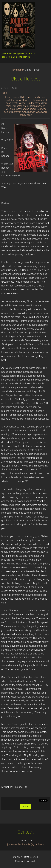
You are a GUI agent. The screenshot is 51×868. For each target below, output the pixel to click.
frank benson (38, 106)
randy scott (26, 115)
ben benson (40, 97)
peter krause (23, 106)
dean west (11, 103)
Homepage (17, 70)
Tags (4, 93)
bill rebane (27, 97)
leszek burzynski (13, 100)
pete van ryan (19, 112)
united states (35, 103)
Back (26, 807)
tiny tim (27, 100)
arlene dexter (29, 109)
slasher (22, 103)
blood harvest (12, 97)
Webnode (31, 861)
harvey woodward (38, 112)
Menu (44, 6)
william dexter (13, 109)
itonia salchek (40, 100)
